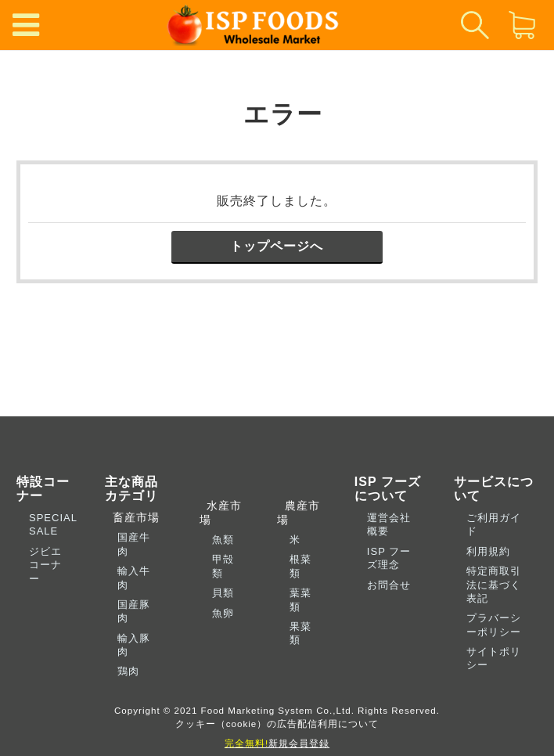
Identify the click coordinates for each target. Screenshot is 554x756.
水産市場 (221, 512)
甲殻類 (223, 566)
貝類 (223, 593)
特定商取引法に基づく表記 (494, 585)
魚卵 (223, 613)
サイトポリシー (494, 658)
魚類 (223, 540)
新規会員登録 (277, 743)
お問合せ (389, 585)
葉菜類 (300, 599)
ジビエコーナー (45, 565)
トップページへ (277, 246)
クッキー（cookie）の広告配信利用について (277, 724)
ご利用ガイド (494, 524)
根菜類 (300, 566)
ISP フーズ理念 (389, 558)
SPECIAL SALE (53, 524)
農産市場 (299, 512)
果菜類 (300, 633)
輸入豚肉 (134, 645)
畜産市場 (132, 517)
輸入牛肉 (134, 578)
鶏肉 (128, 671)
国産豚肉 (134, 611)
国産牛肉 (134, 544)
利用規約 (488, 551)
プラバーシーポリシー (494, 625)
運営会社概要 (389, 524)
